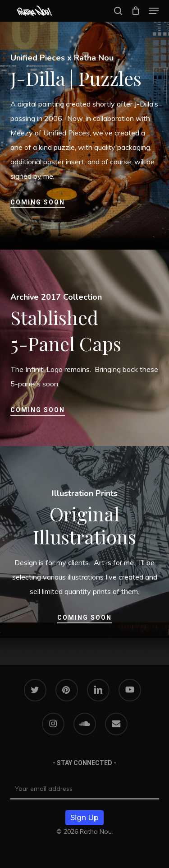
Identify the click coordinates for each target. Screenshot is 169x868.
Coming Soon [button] (38, 202)
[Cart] (135, 11)
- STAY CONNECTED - (84, 763)
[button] (154, 11)
